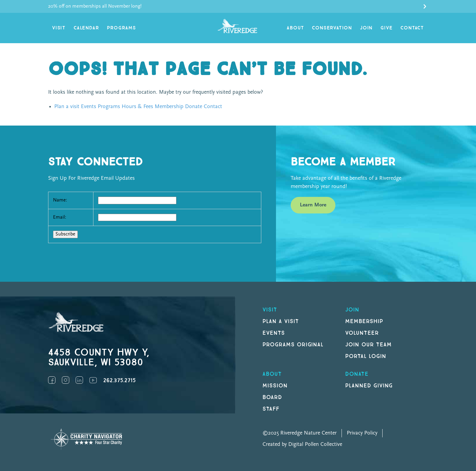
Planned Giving (369, 386)
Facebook (52, 380)
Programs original (293, 345)
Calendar (86, 28)
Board (272, 397)
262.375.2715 (119, 381)
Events (89, 107)
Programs (121, 28)
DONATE (357, 374)
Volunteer (362, 333)
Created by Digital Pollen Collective (302, 445)
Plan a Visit (281, 321)
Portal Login (366, 356)
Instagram (66, 380)
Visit (59, 28)
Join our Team (368, 345)
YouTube (93, 380)
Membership (169, 107)
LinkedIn (79, 380)
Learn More (313, 205)
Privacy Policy (362, 433)
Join (366, 28)
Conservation (332, 28)
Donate (194, 107)
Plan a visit (67, 107)
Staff (271, 409)
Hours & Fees (137, 107)
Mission (275, 386)
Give (386, 28)
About (295, 28)
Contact (412, 28)
